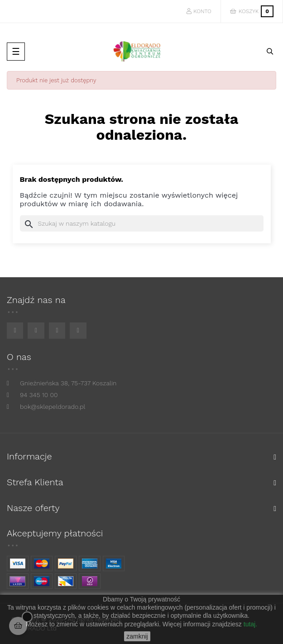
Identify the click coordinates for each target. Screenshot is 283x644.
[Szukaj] (142, 223)
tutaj (249, 624)
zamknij (137, 636)
